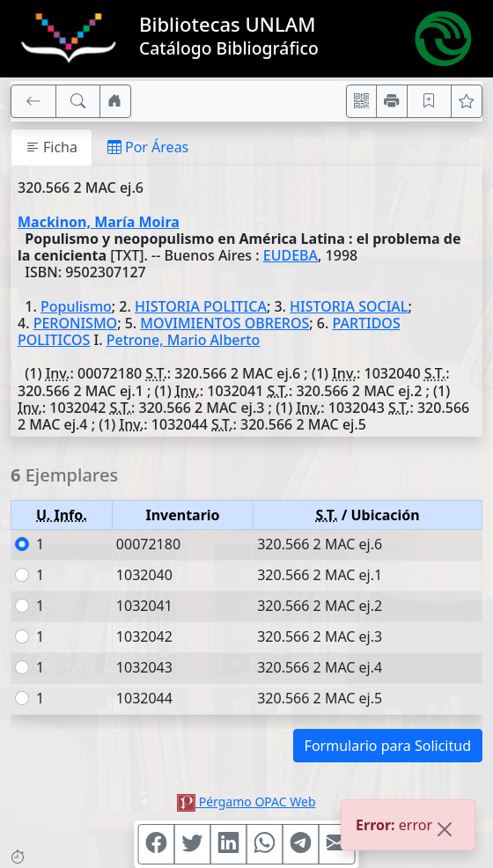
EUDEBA (291, 255)
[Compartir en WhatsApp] (265, 844)
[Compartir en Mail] (337, 844)
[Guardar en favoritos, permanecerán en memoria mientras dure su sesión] (430, 101)
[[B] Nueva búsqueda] (78, 101)
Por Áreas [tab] (148, 147)
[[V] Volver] (33, 101)
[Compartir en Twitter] (193, 844)
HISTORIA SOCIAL (349, 306)
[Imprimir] (392, 101)
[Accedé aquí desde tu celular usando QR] (362, 101)
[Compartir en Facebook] (157, 844)
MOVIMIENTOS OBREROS (224, 323)
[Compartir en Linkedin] (229, 844)
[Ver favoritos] (467, 101)
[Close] (445, 833)
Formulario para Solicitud (388, 746)
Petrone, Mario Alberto (183, 340)
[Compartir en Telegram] (301, 844)
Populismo (76, 306)
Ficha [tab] (52, 147)
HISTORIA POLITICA (201, 306)
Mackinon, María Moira (99, 222)
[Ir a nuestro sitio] (115, 101)
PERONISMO (75, 323)
